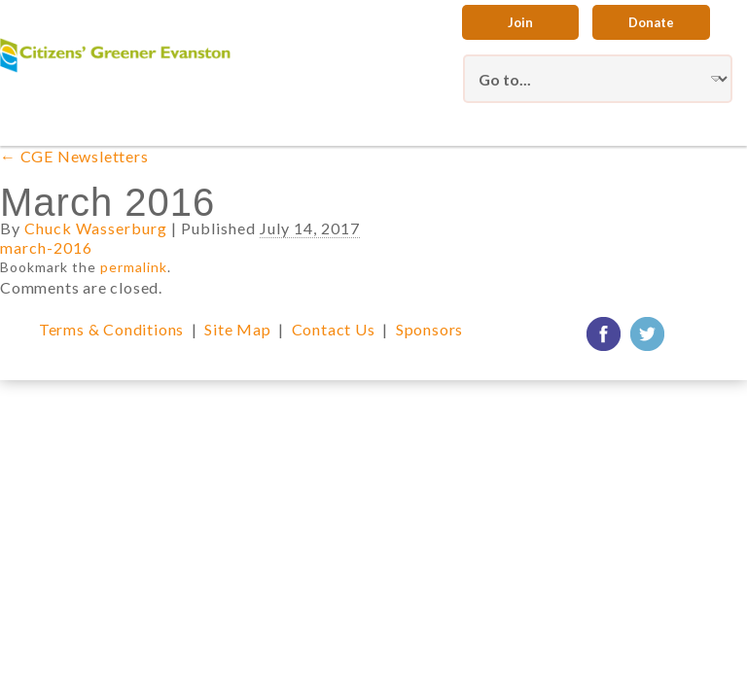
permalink (134, 267)
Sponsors (429, 329)
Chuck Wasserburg (96, 228)
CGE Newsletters (74, 156)
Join (520, 22)
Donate (651, 22)
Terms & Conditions (111, 329)
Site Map (237, 329)
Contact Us (334, 329)
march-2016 (46, 247)
